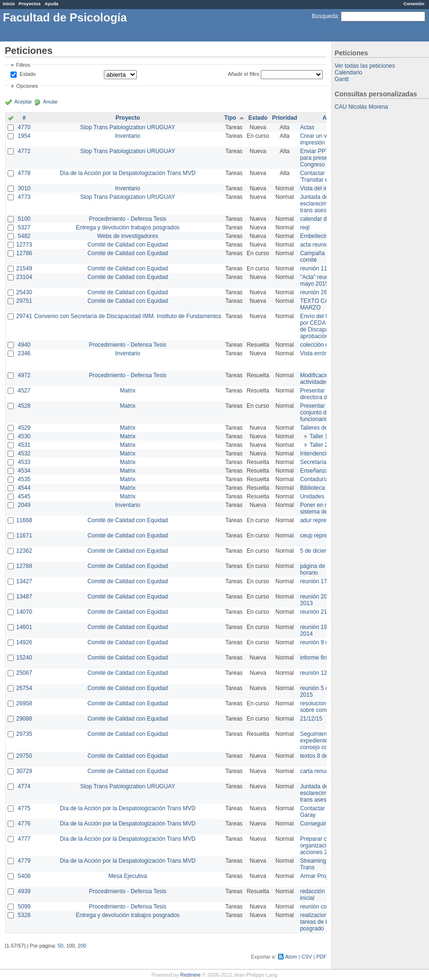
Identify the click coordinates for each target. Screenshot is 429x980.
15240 (24, 658)
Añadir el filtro (244, 74)
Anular (50, 102)
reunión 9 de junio (322, 642)
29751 (24, 301)
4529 (24, 428)
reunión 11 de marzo (326, 268)
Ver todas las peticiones (365, 66)
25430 (24, 292)
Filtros (23, 65)
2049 (24, 505)
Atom (291, 957)
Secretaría (313, 462)
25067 (24, 673)
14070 (24, 612)
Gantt (342, 79)
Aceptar (23, 102)
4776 (24, 824)
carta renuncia (318, 771)
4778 (24, 173)
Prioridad (285, 118)
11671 (24, 536)
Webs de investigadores (128, 236)
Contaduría (314, 479)
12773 (24, 245)
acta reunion (316, 245)
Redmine (190, 975)
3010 (24, 188)
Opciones (27, 86)
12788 (24, 566)
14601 (24, 627)
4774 (24, 786)
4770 (24, 127)
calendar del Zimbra (325, 219)
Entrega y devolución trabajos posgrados (128, 227)
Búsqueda (325, 16)
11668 (24, 520)
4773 (24, 197)
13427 (24, 581)
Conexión (414, 4)
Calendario (348, 72)
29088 (24, 719)
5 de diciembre (319, 551)
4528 (24, 406)
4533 (24, 462)
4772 (24, 151)
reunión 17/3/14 (320, 581)
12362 (24, 551)
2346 (24, 353)
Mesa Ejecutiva (128, 876)
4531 (24, 445)
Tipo (230, 118)
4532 (24, 454)
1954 (24, 136)
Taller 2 (319, 445)
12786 (24, 253)
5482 (24, 236)
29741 (24, 316)
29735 (24, 734)
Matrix (128, 391)
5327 (24, 227)
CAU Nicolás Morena (361, 107)
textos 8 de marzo (322, 756)
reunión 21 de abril (323, 612)
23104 (24, 277)
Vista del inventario (324, 188)
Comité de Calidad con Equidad (128, 245)
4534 (24, 471)
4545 (24, 496)
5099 (24, 907)
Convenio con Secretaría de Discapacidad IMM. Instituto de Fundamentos (128, 316)
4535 (24, 479)
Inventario (128, 136)
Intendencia (315, 454)
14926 (24, 642)
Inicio (9, 4)
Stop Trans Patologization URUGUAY (128, 127)
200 (82, 946)
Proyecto (128, 118)
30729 (24, 771)
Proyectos (30, 4)
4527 (24, 391)
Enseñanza (314, 471)
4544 (24, 488)
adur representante (324, 520)
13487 (24, 597)
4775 (24, 808)
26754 (24, 688)
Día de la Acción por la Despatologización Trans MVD (128, 173)
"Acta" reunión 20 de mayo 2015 (326, 280)
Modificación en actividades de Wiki (324, 379)
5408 (24, 876)
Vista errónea (317, 353)
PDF (321, 957)
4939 (24, 891)
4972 (24, 375)
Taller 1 (319, 436)
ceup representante (324, 536)
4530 (24, 436)
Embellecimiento (321, 236)
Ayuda (51, 4)
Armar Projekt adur (324, 876)
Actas (307, 127)
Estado (28, 74)
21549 (24, 268)
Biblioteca (312, 488)
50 (61, 946)
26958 (24, 703)
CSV (306, 957)
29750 (24, 756)
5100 (24, 219)
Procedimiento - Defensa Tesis (128, 219)
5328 (24, 915)
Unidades (312, 496)
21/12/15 (311, 719)
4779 (24, 861)
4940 (24, 345)
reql (305, 227)
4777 (24, 839)
